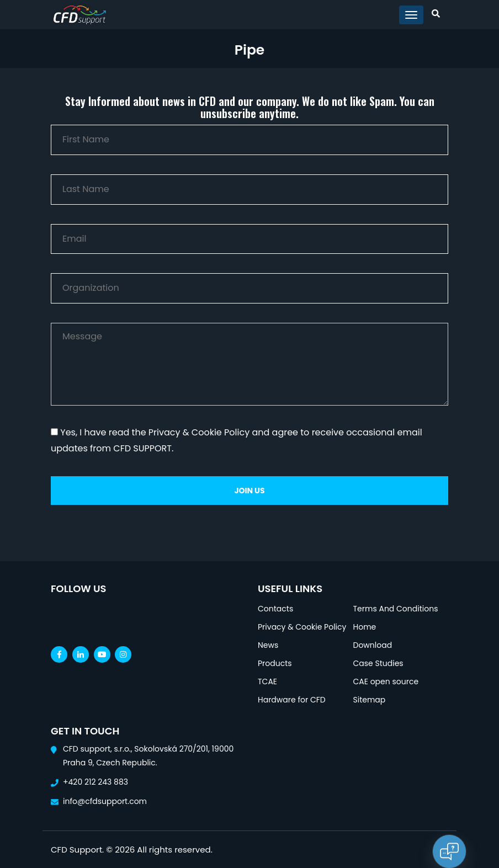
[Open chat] (449, 851)
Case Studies (378, 663)
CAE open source (386, 681)
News (268, 645)
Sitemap (370, 700)
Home (365, 627)
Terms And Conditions (396, 609)
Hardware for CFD (292, 700)
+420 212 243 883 (95, 782)
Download (373, 645)
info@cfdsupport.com (105, 801)
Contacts (275, 609)
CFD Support (76, 850)
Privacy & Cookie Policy (302, 627)
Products (275, 663)
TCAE (267, 681)
